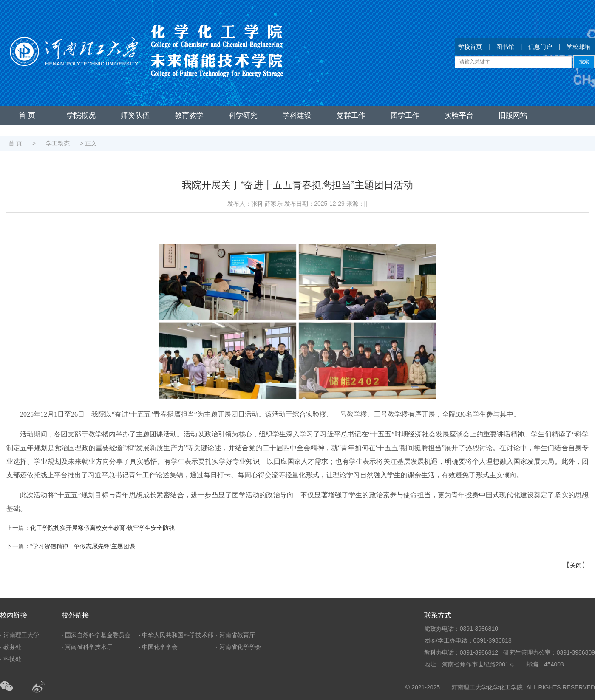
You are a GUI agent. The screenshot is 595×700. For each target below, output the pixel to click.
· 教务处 (11, 647)
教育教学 (189, 115)
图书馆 (505, 47)
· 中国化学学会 (159, 647)
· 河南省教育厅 (235, 635)
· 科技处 (11, 659)
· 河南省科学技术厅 (87, 647)
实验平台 (459, 115)
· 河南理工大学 (20, 635)
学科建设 (297, 115)
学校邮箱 (578, 47)
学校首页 (470, 47)
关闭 (576, 565)
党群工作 (351, 115)
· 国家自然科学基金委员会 (96, 635)
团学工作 (405, 115)
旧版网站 (513, 115)
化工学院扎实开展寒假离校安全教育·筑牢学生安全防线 (102, 528)
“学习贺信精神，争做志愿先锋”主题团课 (83, 546)
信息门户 (540, 47)
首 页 (27, 115)
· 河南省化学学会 (238, 647)
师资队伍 (135, 115)
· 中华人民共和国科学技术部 (176, 635)
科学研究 (243, 115)
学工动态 (58, 143)
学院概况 (81, 115)
